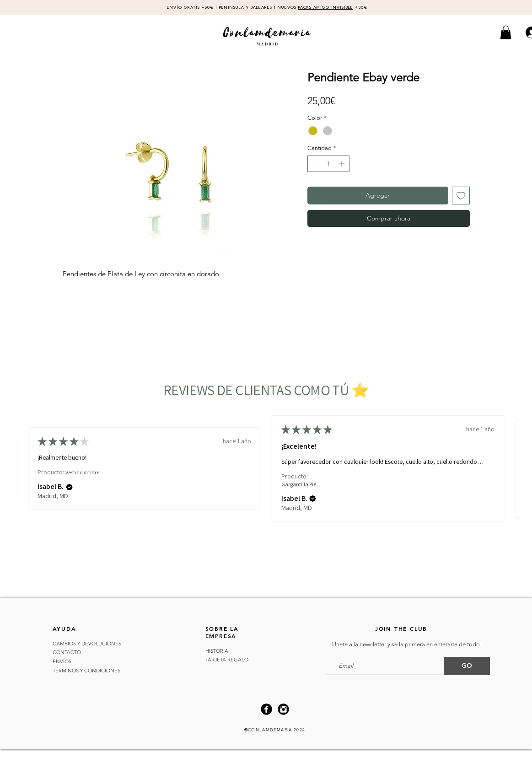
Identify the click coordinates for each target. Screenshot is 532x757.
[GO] (467, 666)
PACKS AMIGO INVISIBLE (326, 8)
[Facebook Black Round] (266, 709)
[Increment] (343, 164)
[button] (506, 32)
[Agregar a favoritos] (461, 196)
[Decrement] (314, 164)
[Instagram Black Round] (283, 709)
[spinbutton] (328, 164)
